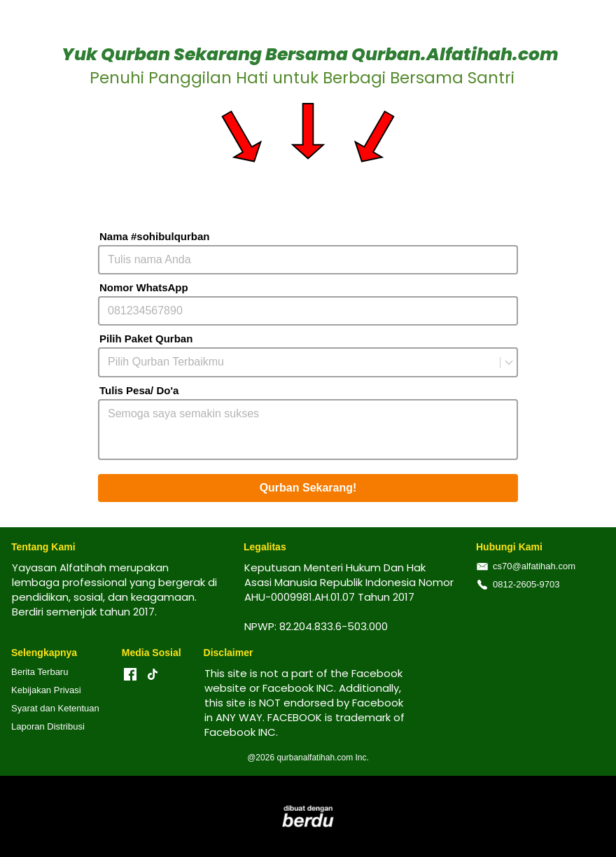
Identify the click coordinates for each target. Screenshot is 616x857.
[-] (130, 675)
